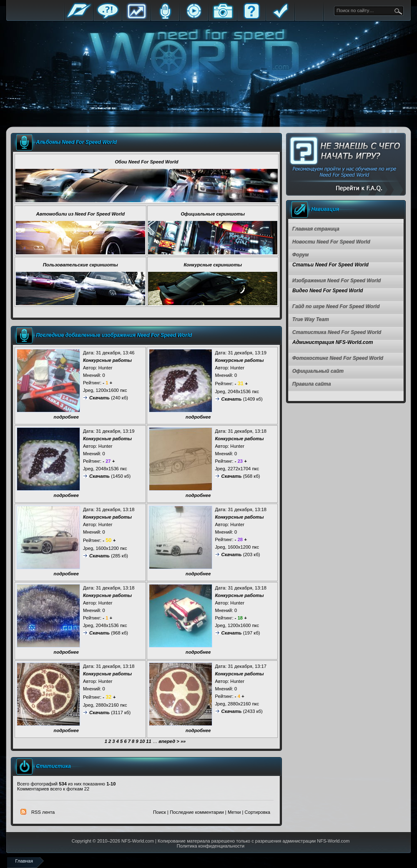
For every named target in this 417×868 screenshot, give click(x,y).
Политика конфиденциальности (211, 846)
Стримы (194, 18)
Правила (280, 18)
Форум (108, 18)
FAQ (251, 18)
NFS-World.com (138, 841)
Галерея (223, 18)
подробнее (66, 417)
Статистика (136, 18)
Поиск (160, 812)
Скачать (99, 398)
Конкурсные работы (107, 360)
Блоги (165, 18)
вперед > (169, 741)
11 (148, 741)
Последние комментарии (197, 812)
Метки (234, 812)
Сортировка (257, 812)
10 (142, 741)
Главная (79, 18)
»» (183, 741)
